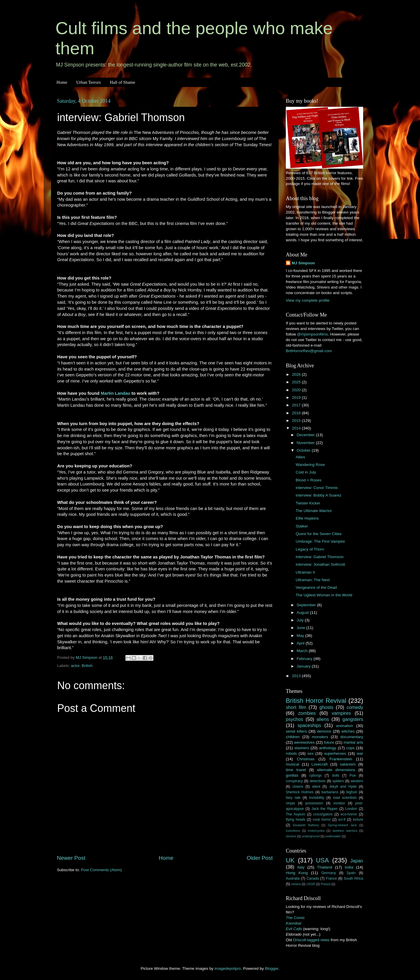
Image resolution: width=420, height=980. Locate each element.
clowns (298, 787)
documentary (352, 737)
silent (316, 787)
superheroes (335, 753)
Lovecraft (320, 764)
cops (350, 748)
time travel (296, 770)
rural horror (322, 820)
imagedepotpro (228, 968)
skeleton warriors (345, 831)
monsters (320, 737)
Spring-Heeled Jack (342, 825)
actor (75, 666)
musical (293, 764)
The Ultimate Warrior (314, 511)
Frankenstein (341, 759)
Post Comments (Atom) (101, 870)
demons (324, 731)
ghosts (326, 707)
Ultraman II (305, 572)
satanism (348, 764)
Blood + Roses (309, 480)
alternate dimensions (336, 770)
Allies (300, 457)
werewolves (304, 742)
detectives (318, 781)
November (306, 443)
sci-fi (342, 820)
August (303, 613)
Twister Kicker (308, 503)
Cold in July (306, 472)
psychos (294, 719)
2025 (297, 382)
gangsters (353, 719)
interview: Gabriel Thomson (320, 557)
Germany (329, 873)
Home (62, 82)
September (307, 605)
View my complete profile (308, 300)
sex (310, 753)
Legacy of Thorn (310, 549)
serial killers (296, 731)
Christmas (306, 759)
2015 (297, 421)
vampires (341, 713)
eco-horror (349, 814)
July (301, 620)
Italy (301, 867)
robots (291, 753)
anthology (328, 748)
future (329, 742)
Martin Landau (115, 393)
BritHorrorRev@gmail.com (309, 351)
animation (345, 726)
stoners (291, 836)
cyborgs (315, 775)
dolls (336, 775)
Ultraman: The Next (313, 580)
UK (290, 860)
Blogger (272, 968)
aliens (323, 719)
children (293, 737)
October (304, 450)
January (304, 666)
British (87, 666)
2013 (297, 676)
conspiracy (294, 781)
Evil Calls (294, 929)
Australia (293, 878)
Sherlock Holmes (300, 792)
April (301, 643)
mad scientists (345, 798)
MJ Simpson (303, 263)
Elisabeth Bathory (306, 825)
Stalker (302, 526)
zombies (307, 713)
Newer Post (71, 858)
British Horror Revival (316, 701)
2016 (297, 413)
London (351, 809)
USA (322, 860)
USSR (311, 884)
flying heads (296, 820)
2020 (297, 390)
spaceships (309, 725)
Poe (353, 775)
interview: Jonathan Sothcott (321, 564)
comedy (355, 707)
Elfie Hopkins (307, 518)
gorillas (292, 775)
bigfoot (351, 792)
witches (348, 731)
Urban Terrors (88, 82)
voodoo (339, 803)
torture (358, 820)
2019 (297, 398)
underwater (333, 836)
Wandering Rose (310, 465)
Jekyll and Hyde (343, 787)
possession (314, 803)
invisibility (317, 798)
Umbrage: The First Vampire (320, 541)
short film (296, 707)
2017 (297, 405)
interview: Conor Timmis (317, 488)
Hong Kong (297, 873)
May (301, 636)
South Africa (354, 878)
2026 (297, 374)
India (349, 867)
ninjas (290, 803)
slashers (302, 748)
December (306, 435)
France (331, 878)
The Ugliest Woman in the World (324, 595)
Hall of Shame (122, 82)
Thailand (325, 867)
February (305, 659)
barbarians (330, 792)
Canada (313, 878)
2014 (297, 428)
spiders (338, 781)
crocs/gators (323, 814)
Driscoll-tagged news (311, 940)
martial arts (353, 742)
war (360, 753)
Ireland (296, 884)
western (357, 781)
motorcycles (316, 831)
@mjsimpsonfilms (312, 334)
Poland (326, 884)
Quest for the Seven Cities (319, 534)
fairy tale (293, 798)
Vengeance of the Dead (316, 587)
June (301, 628)
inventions (293, 831)
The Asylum (295, 814)
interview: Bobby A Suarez (319, 495)
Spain (351, 873)
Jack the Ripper (324, 809)
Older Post (260, 858)
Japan (357, 861)
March (303, 651)
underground (311, 836)
